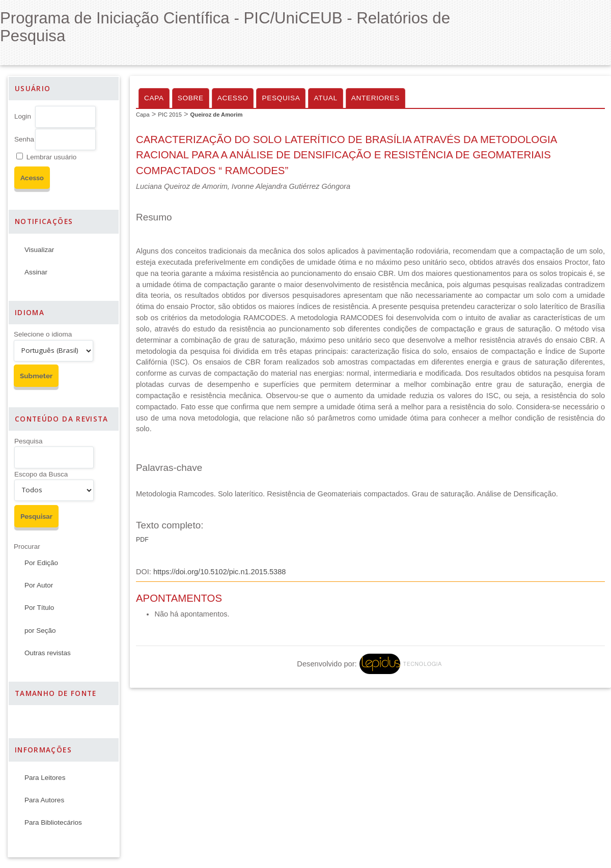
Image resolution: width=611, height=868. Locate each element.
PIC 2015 (170, 115)
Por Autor (39, 585)
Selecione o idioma (43, 334)
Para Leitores (45, 778)
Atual (325, 98)
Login (23, 116)
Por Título (39, 608)
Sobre (191, 98)
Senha (24, 139)
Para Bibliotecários (53, 822)
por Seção (40, 631)
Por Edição (41, 563)
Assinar (36, 272)
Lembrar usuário (51, 157)
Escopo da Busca (41, 474)
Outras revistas (48, 653)
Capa (154, 98)
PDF (142, 540)
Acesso (233, 98)
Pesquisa (29, 441)
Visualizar (39, 250)
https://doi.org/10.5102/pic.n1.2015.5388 (219, 572)
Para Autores (44, 800)
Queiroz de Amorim (217, 115)
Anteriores (376, 98)
